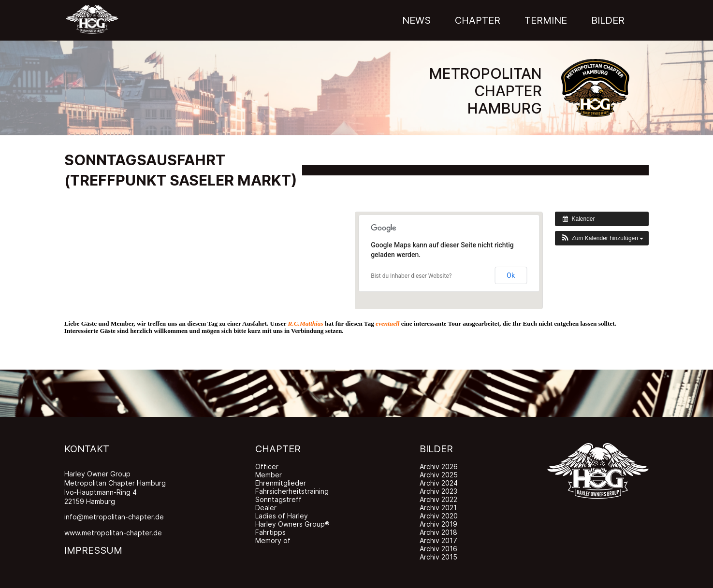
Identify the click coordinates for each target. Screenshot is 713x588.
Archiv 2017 (438, 540)
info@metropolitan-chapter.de (114, 517)
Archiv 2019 (438, 524)
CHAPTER (278, 449)
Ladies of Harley (282, 516)
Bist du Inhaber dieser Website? (411, 276)
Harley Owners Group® (292, 524)
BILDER (436, 449)
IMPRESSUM (93, 550)
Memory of (273, 540)
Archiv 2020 (439, 516)
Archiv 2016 (438, 549)
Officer (267, 466)
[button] (602, 238)
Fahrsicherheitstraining (292, 491)
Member (269, 475)
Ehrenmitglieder (281, 483)
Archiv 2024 (439, 483)
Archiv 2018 (438, 532)
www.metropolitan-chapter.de (113, 533)
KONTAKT (87, 449)
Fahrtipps (270, 532)
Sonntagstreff (278, 499)
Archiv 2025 (439, 475)
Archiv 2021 (438, 508)
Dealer (266, 508)
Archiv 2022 (438, 499)
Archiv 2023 (438, 491)
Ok (511, 275)
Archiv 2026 (439, 466)
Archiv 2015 (438, 557)
